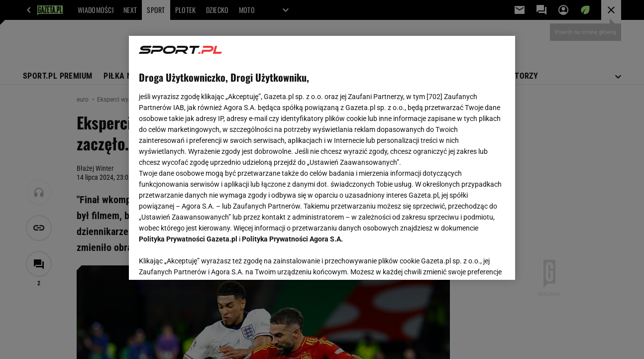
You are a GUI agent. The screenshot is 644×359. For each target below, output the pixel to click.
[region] (322, 158)
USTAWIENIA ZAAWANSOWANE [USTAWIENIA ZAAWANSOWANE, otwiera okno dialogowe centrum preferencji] (204, 260)
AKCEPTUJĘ (472, 260)
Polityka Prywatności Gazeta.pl (188, 239)
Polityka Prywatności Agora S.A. (292, 239)
